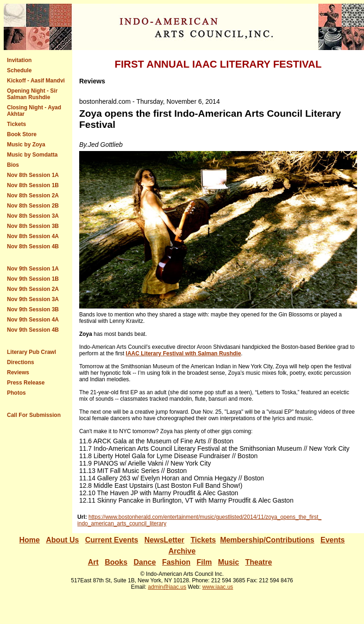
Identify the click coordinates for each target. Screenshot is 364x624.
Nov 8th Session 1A (33, 175)
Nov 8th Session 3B (33, 226)
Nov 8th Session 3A (33, 216)
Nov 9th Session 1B (33, 279)
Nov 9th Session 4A (33, 320)
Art (93, 562)
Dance (145, 562)
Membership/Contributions (267, 540)
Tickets (16, 124)
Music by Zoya (26, 145)
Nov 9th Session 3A (33, 299)
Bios (13, 165)
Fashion (176, 562)
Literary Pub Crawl (31, 352)
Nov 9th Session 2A (33, 289)
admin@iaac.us (167, 587)
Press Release (26, 383)
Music (229, 562)
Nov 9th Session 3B (33, 309)
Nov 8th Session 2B (33, 206)
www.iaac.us (218, 587)
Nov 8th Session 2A (33, 195)
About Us (62, 540)
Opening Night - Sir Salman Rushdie (32, 94)
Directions (21, 362)
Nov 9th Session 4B (33, 330)
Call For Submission (34, 415)
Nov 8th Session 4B (33, 246)
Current (100, 540)
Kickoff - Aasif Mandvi (36, 81)
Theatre (259, 562)
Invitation (19, 60)
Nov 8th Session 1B (33, 185)
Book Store (22, 134)
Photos (16, 393)
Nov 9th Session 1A (33, 269)
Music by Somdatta (32, 155)
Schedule (19, 70)
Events (126, 540)
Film (204, 562)
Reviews (18, 372)
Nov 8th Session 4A (33, 236)
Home (29, 540)
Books (116, 562)
